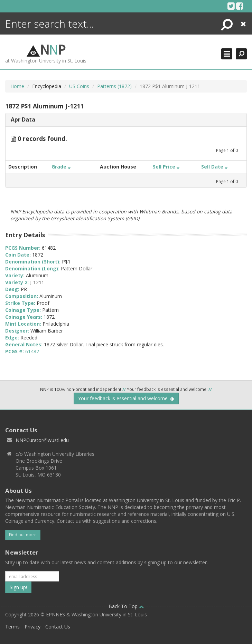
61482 (32, 351)
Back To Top (126, 606)
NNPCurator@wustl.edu (42, 440)
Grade (61, 167)
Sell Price (166, 167)
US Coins (79, 86)
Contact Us (58, 627)
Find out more (23, 535)
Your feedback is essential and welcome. (126, 398)
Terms (12, 627)
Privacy (32, 627)
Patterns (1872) (114, 86)
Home (17, 86)
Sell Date (214, 167)
